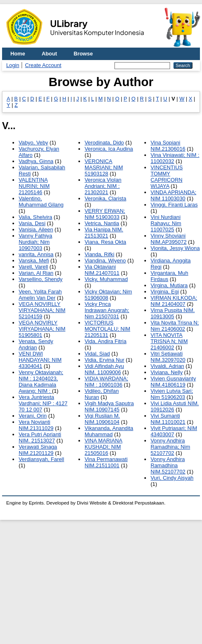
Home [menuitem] (18, 54)
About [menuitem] (50, 54)
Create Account (43, 65)
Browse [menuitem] (83, 54)
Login (13, 65)
